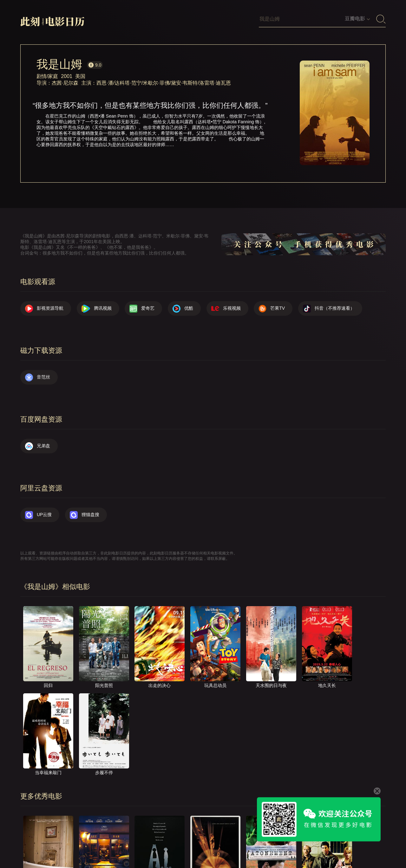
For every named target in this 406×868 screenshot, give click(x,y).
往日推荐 (283, 845)
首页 (182, 845)
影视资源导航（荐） (144, 845)
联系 (226, 845)
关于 (204, 845)
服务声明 (313, 845)
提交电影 (252, 845)
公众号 (373, 845)
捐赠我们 (344, 845)
